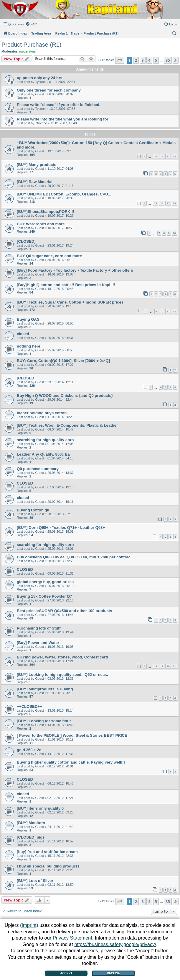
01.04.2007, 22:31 (62, 82)
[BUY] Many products (37, 165)
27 (168, 203)
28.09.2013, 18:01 (61, 531)
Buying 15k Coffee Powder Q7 (44, 596)
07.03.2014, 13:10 (61, 487)
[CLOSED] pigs (31, 837)
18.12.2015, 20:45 (61, 289)
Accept (66, 973)
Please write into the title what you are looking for (63, 119)
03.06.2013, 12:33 (61, 679)
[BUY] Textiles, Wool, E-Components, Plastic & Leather (67, 425)
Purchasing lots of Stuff (39, 628)
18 (156, 666)
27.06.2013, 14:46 (61, 615)
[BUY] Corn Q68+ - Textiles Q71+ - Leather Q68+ (61, 527)
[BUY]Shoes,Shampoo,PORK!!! (46, 212)
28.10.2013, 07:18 (61, 514)
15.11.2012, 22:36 (61, 856)
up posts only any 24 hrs (40, 78)
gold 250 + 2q (29, 750)
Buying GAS (28, 319)
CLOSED (25, 483)
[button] (120, 60)
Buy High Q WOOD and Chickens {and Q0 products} (65, 396)
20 (168, 666)
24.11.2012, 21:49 (61, 827)
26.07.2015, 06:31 (61, 338)
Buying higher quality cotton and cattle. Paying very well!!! (71, 762)
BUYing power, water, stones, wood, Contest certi (62, 657)
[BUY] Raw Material (35, 182)
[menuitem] (31, 24)
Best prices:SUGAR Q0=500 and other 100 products (65, 611)
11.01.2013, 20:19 (61, 739)
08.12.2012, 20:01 (61, 766)
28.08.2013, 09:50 (61, 561)
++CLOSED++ (29, 706)
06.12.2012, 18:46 (61, 783)
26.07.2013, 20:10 (61, 586)
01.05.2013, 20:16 (61, 693)
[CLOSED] (26, 241)
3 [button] (143, 60)
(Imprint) (29, 925)
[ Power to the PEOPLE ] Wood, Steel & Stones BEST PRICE (72, 735)
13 (174, 156)
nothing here (29, 346)
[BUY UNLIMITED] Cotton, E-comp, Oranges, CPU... (64, 194)
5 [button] (156, 60)
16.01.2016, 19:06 (61, 274)
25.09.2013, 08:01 (61, 549)
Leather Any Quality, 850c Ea (43, 454)
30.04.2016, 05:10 (61, 260)
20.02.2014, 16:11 (61, 502)
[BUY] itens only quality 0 (40, 808)
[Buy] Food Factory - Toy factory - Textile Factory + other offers (75, 270)
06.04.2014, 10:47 (61, 429)
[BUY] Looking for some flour (44, 721)
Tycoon (40, 82)
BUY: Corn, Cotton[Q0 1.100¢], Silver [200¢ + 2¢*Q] (63, 361)
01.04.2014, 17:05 (61, 444)
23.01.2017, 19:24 (61, 245)
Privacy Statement (72, 938)
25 (156, 203)
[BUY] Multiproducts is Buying (45, 689)
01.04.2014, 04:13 (61, 458)
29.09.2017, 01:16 (61, 186)
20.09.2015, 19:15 (61, 306)
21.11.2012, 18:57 (61, 841)
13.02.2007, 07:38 (62, 109)
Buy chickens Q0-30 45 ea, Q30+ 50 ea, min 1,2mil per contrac (74, 557)
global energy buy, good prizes (45, 582)
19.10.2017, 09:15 (61, 151)
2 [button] (136, 60)
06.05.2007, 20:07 (61, 94)
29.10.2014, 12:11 (61, 382)
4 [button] (149, 60)
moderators (28, 51)
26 (162, 203)
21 (174, 666)
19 (162, 666)
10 (156, 156)
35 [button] (168, 60)
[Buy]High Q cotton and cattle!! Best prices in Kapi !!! (66, 285)
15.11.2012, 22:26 (61, 870)
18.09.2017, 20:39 (61, 198)
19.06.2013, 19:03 (61, 647)
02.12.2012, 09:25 (61, 812)
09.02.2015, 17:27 (61, 365)
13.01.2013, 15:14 (61, 710)
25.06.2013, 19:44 (61, 632)
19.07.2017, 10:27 (61, 216)
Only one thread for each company (49, 90)
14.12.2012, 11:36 (61, 754)
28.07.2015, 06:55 (61, 323)
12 (168, 156)
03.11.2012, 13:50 (61, 885)
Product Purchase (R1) (31, 45)
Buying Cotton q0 (33, 510)
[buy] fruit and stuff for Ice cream (47, 852)
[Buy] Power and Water (38, 643)
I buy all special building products (48, 866)
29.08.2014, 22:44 (61, 399)
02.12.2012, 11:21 (61, 798)
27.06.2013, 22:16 (61, 600)
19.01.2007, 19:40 (64, 123)
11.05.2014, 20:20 (61, 417)
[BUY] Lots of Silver (35, 881)
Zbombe (41, 123)
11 (162, 156)
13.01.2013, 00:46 (61, 725)
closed (23, 334)
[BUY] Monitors (31, 823)
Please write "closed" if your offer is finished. (59, 105)
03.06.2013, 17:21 (61, 661)
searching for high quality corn (45, 440)
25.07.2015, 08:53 (61, 350)
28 (174, 203)
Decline (113, 973)
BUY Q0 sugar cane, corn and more (49, 256)
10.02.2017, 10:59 (61, 228)
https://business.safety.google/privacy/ (115, 944)
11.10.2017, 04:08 (61, 169)
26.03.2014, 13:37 (61, 473)
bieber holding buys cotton (42, 413)
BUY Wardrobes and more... (42, 224)
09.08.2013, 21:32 (61, 573)
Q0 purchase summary (38, 469)
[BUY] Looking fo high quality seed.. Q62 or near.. (62, 675)
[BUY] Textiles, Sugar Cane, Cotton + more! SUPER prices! (71, 302)
